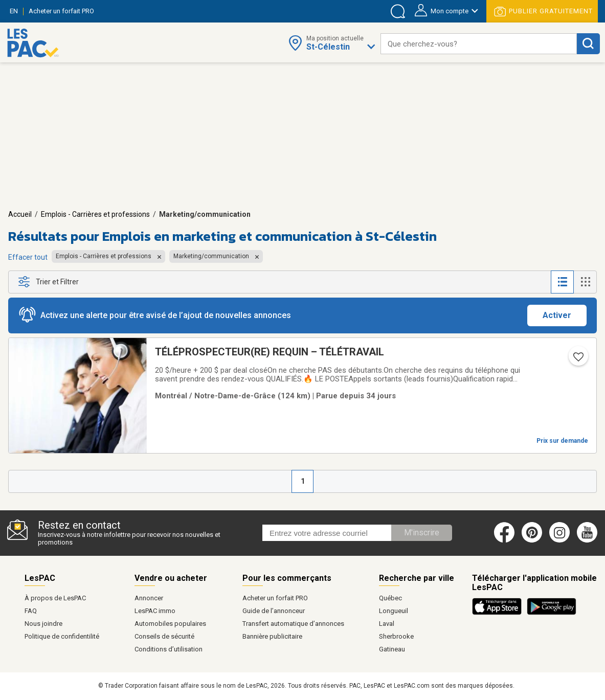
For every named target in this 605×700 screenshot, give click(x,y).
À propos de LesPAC (55, 598)
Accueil (20, 214)
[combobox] (479, 44)
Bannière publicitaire (272, 636)
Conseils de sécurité (164, 636)
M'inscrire (422, 533)
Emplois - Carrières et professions (95, 214)
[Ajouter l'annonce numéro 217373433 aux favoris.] (577, 360)
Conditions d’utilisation (169, 649)
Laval (387, 624)
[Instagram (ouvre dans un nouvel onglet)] (559, 540)
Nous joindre (43, 624)
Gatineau (392, 649)
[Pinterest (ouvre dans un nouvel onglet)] (532, 540)
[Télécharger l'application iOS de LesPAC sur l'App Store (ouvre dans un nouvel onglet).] (499, 613)
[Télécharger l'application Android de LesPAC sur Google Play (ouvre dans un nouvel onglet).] (552, 613)
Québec (390, 598)
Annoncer (149, 598)
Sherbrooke (396, 636)
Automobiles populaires (170, 624)
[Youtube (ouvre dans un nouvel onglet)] (589, 540)
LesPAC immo (155, 611)
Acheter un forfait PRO (275, 598)
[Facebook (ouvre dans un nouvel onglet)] (504, 540)
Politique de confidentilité (62, 636)
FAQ (31, 611)
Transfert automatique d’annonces (293, 624)
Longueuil (394, 611)
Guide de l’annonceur (274, 611)
